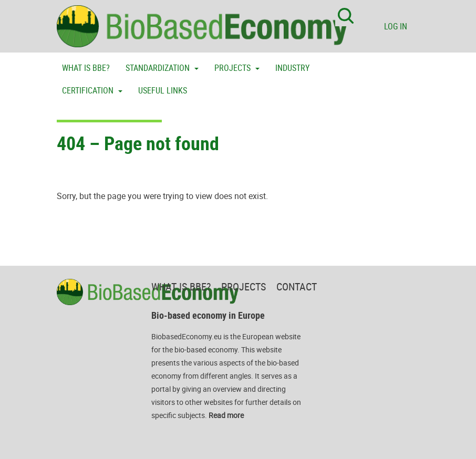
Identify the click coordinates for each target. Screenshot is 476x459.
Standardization (159, 68)
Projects (234, 68)
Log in (396, 26)
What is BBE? (86, 68)
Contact (297, 286)
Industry (292, 68)
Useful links (163, 90)
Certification (89, 90)
